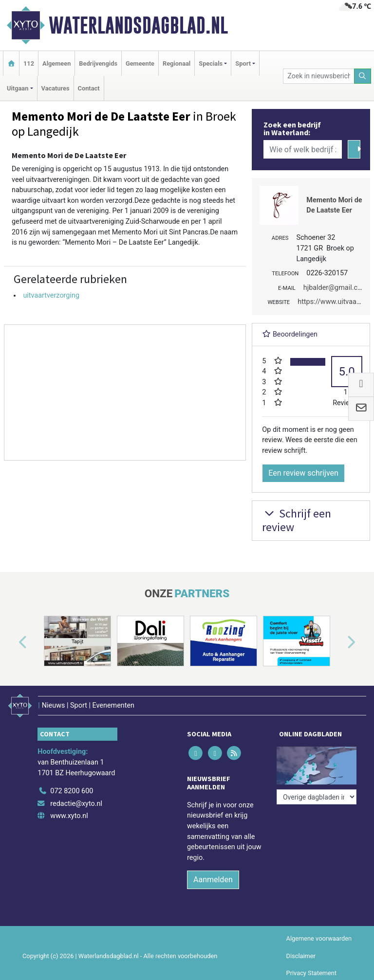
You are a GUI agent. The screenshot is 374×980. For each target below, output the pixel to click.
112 (29, 63)
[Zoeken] (363, 76)
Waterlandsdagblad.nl (138, 25)
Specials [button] (211, 63)
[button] (12, 643)
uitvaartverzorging (51, 295)
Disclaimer (301, 956)
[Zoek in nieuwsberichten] (318, 76)
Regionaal (177, 63)
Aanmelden (213, 880)
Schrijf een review (297, 520)
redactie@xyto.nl (76, 804)
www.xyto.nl (69, 816)
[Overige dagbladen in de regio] (317, 797)
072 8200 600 (72, 791)
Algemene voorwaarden (319, 938)
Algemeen (56, 63)
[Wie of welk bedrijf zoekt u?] (302, 149)
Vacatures (56, 88)
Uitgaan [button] (18, 88)
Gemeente (140, 63)
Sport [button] (243, 63)
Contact (89, 88)
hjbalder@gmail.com (336, 288)
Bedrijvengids (98, 63)
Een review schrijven (303, 473)
